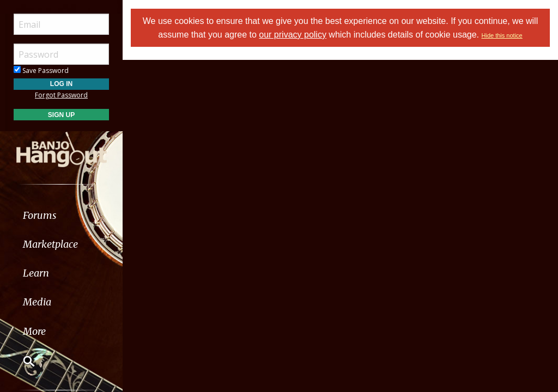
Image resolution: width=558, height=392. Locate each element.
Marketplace (50, 244)
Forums (40, 215)
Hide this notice (502, 35)
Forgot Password (61, 95)
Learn (36, 273)
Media (37, 302)
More (34, 331)
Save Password (41, 71)
